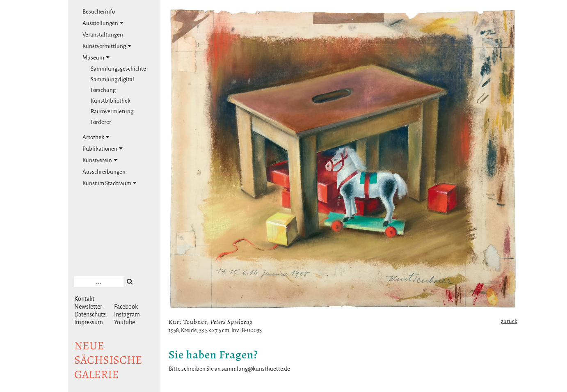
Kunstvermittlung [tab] (107, 46)
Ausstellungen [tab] (103, 23)
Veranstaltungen (103, 35)
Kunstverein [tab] (100, 160)
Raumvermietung (112, 111)
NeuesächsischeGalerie (108, 360)
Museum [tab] (96, 57)
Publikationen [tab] (103, 149)
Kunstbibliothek (111, 101)
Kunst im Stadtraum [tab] (110, 183)
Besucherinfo (99, 12)
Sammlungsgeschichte (118, 69)
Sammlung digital (112, 79)
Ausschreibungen (104, 172)
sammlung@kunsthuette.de (256, 369)
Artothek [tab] (96, 137)
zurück (509, 321)
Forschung (103, 90)
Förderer (101, 122)
